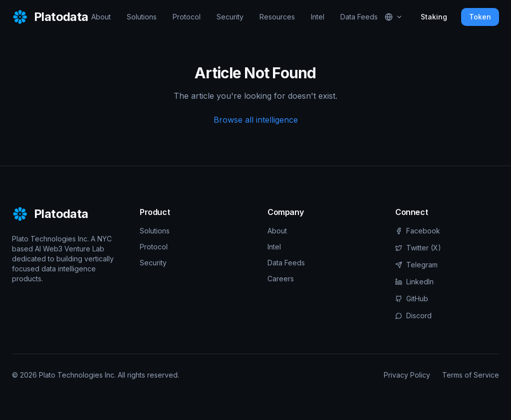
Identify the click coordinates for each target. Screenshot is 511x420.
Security (230, 17)
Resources (277, 17)
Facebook (418, 231)
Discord (413, 315)
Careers (281, 279)
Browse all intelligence (256, 120)
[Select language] (394, 17)
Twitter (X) (418, 248)
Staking (434, 17)
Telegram (416, 265)
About (101, 17)
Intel (318, 17)
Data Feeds (359, 17)
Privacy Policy (407, 375)
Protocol (187, 17)
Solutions (142, 17)
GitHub (412, 299)
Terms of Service (471, 375)
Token (480, 17)
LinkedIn (414, 282)
